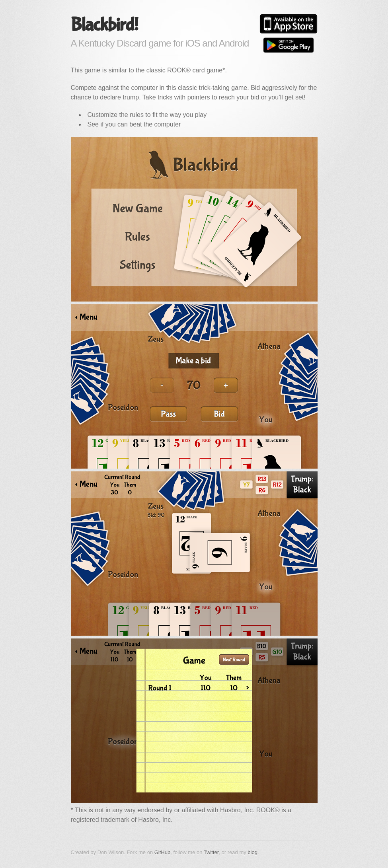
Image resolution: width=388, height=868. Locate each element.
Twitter (211, 852)
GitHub (162, 852)
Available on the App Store (289, 24)
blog (252, 852)
